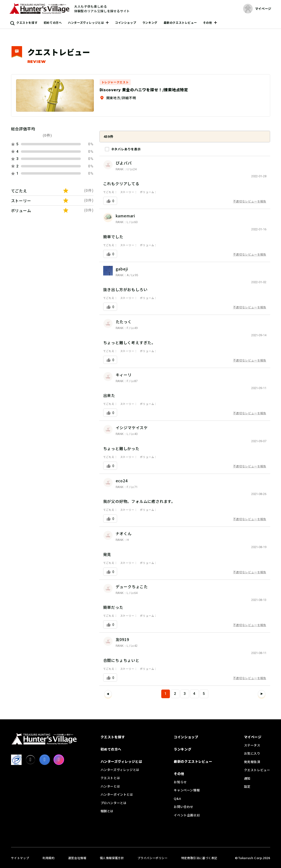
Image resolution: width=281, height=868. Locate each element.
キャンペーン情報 (187, 790)
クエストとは (110, 778)
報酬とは (107, 811)
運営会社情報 (77, 858)
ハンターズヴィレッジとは (86, 22)
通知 (247, 778)
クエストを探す (27, 22)
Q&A (177, 798)
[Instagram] (59, 760)
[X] (30, 760)
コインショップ (126, 22)
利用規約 (48, 858)
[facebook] (45, 760)
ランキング (150, 22)
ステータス (252, 745)
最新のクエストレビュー (180, 22)
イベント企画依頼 (187, 815)
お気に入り (252, 753)
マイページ (253, 737)
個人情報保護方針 (112, 858)
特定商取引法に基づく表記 (199, 858)
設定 (247, 786)
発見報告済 (252, 762)
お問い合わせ (184, 807)
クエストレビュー (257, 770)
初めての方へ (53, 22)
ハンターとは (110, 786)
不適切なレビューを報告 (250, 201)
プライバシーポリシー (153, 858)
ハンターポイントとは (117, 794)
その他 (208, 22)
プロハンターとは (114, 803)
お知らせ (180, 782)
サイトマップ (20, 858)
